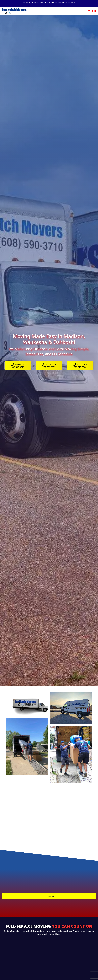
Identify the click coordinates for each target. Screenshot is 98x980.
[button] (49, 896)
